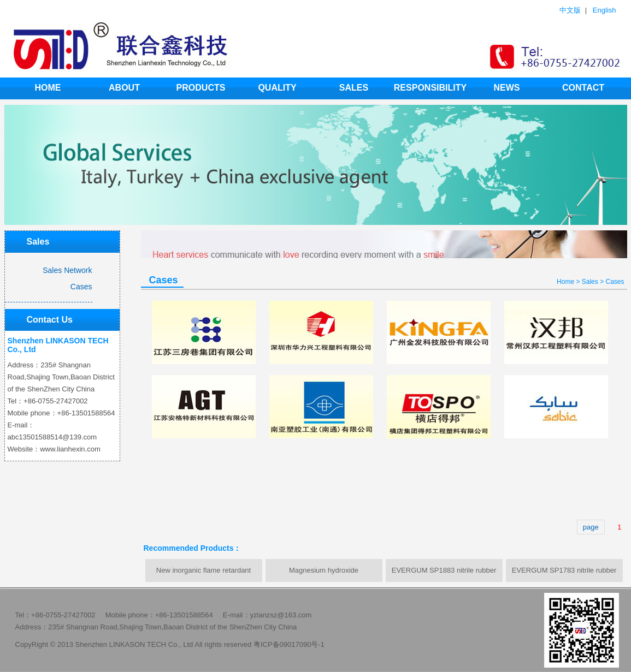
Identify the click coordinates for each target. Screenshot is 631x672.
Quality (277, 88)
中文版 (570, 10)
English (605, 10)
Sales (354, 88)
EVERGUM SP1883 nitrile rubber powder (444, 574)
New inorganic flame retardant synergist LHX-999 (204, 574)
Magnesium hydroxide (324, 570)
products (201, 88)
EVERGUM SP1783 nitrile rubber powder (564, 574)
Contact (583, 88)
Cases (615, 282)
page (591, 527)
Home (565, 282)
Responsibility (430, 88)
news (507, 88)
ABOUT (124, 88)
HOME (48, 88)
